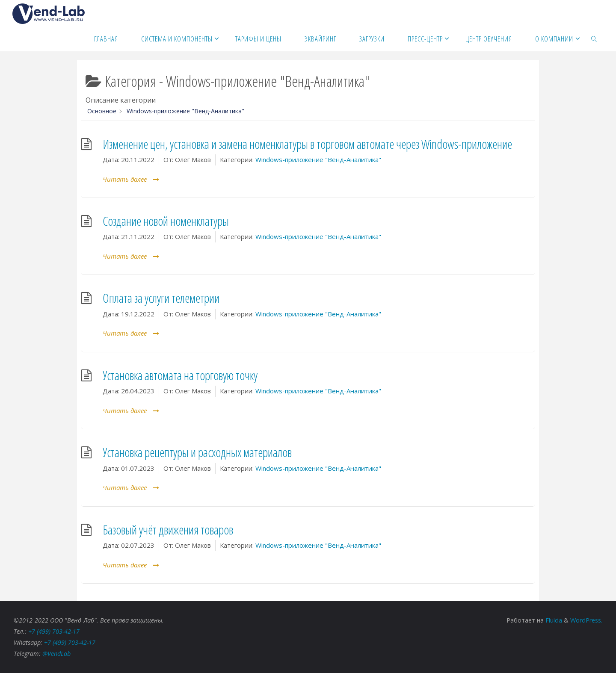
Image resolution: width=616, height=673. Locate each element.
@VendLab (56, 654)
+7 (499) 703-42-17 (54, 631)
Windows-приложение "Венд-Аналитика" (318, 159)
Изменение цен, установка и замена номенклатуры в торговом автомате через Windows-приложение (307, 144)
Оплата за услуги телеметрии (161, 298)
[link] (594, 38)
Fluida (553, 620)
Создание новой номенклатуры (166, 221)
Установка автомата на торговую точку (180, 375)
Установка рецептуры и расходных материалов (197, 452)
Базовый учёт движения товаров (168, 530)
